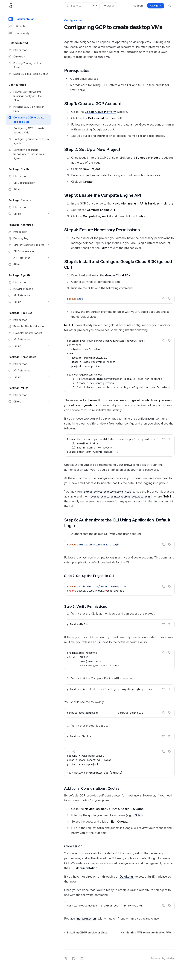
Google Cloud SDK (118, 275)
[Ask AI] (169, 299)
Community (19, 33)
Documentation (21, 19)
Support (138, 6)
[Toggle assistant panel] (109, 6)
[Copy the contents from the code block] (164, 299)
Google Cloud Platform (100, 112)
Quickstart (127, 877)
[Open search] (82, 6)
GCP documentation (83, 868)
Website (17, 26)
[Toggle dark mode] (170, 6)
